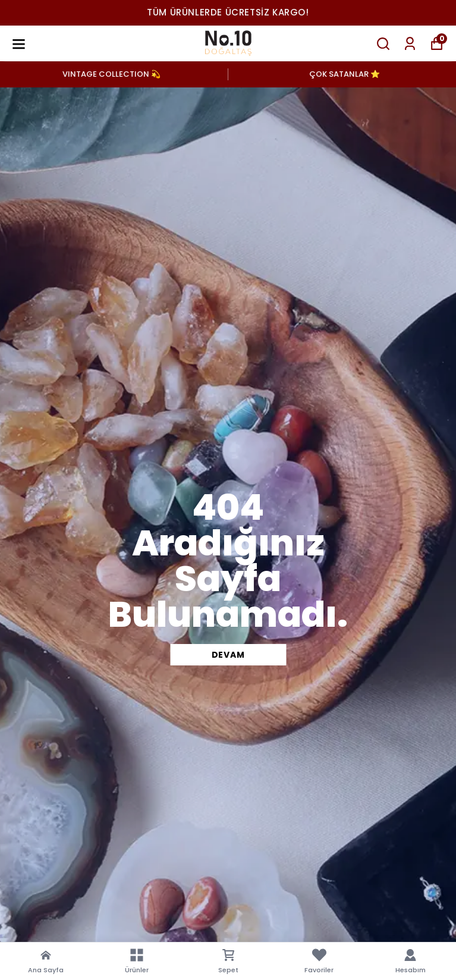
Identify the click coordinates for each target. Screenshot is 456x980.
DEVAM (228, 655)
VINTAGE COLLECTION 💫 (111, 74)
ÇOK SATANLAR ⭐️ (345, 74)
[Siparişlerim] (410, 44)
